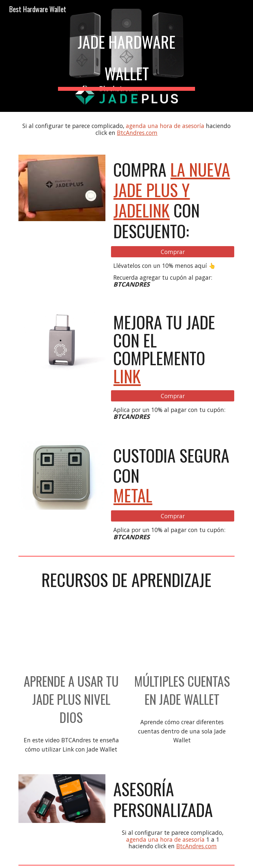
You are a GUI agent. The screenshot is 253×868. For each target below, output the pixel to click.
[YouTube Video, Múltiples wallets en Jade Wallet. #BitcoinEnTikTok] (182, 638)
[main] (126, 56)
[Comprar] (172, 252)
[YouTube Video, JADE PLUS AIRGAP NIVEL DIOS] (71, 638)
